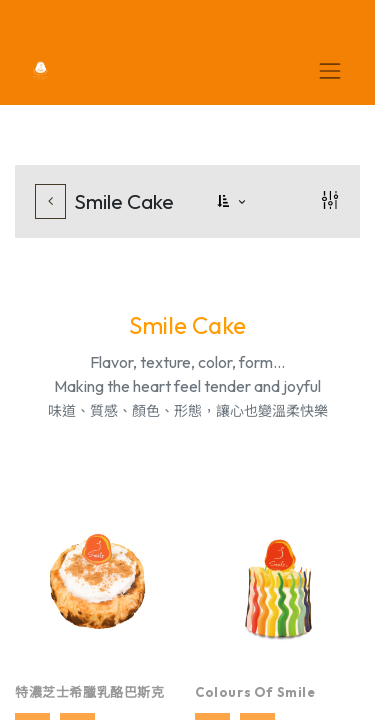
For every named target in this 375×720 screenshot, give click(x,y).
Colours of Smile (255, 692)
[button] (233, 201)
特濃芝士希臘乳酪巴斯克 (90, 692)
